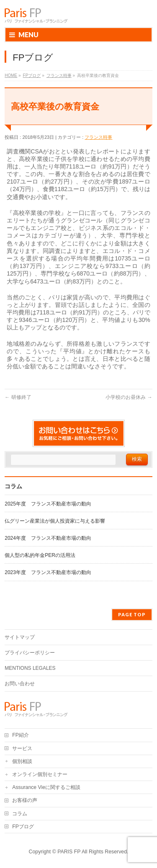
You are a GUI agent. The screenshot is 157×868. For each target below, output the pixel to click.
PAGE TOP (132, 614)
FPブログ (23, 827)
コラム (20, 814)
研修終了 (18, 397)
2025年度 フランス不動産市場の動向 (48, 504)
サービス (22, 748)
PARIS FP (69, 852)
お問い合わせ (20, 684)
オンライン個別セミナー (40, 774)
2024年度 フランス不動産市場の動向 (48, 538)
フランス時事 (98, 137)
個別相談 (22, 761)
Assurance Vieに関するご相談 (46, 787)
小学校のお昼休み (129, 397)
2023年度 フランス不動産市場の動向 (48, 572)
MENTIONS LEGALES (30, 668)
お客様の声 (25, 800)
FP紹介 (21, 735)
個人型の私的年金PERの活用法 (40, 555)
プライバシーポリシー (30, 653)
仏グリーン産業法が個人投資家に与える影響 (55, 521)
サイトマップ (20, 637)
